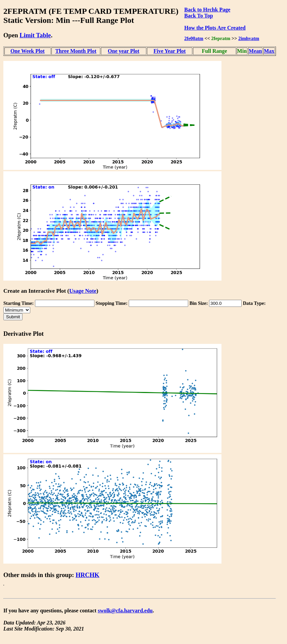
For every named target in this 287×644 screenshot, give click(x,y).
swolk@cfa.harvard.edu (125, 611)
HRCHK (88, 575)
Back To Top (198, 16)
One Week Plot (28, 51)
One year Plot (124, 51)
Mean (255, 51)
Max (269, 51)
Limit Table (35, 35)
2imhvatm (249, 38)
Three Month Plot (76, 51)
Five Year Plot (170, 51)
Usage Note (83, 291)
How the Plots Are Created (215, 28)
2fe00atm (194, 38)
